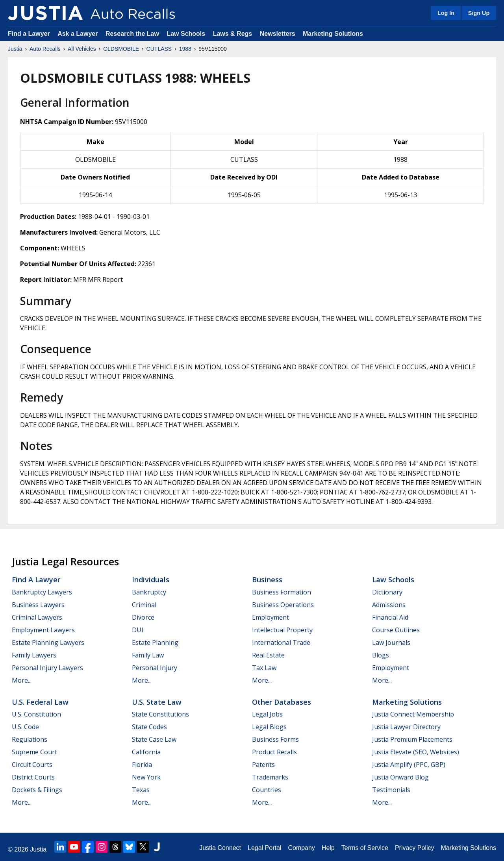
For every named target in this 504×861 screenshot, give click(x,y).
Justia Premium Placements (412, 739)
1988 (185, 49)
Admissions (389, 605)
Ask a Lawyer (79, 34)
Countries (267, 790)
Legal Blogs (269, 727)
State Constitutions (160, 714)
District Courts (33, 777)
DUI (138, 630)
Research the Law (132, 34)
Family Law (148, 655)
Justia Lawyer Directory (406, 727)
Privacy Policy (415, 848)
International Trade (281, 643)
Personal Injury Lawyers (47, 668)
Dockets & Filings (37, 790)
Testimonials (391, 790)
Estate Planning (155, 643)
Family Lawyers (34, 655)
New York (146, 777)
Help (328, 848)
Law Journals (391, 643)
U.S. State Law (157, 702)
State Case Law (154, 739)
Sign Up (479, 13)
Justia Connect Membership (413, 714)
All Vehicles (82, 49)
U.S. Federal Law (40, 702)
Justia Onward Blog (400, 777)
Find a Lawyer (29, 34)
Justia (15, 49)
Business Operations (283, 605)
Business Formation (282, 592)
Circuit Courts (32, 765)
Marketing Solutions (333, 34)
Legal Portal (264, 848)
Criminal (144, 605)
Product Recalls (274, 752)
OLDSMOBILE (121, 49)
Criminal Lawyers (37, 617)
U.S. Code (25, 727)
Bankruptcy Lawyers (42, 592)
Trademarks (270, 777)
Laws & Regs (233, 34)
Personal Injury (155, 668)
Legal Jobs (267, 714)
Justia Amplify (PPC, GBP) (409, 765)
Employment (271, 617)
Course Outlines (396, 630)
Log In (446, 13)
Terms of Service (365, 848)
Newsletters (278, 34)
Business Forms (275, 739)
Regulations (30, 739)
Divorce (143, 617)
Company (301, 848)
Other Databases (282, 702)
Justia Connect (220, 848)
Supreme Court (34, 752)
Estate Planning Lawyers (48, 643)
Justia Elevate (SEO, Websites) (416, 752)
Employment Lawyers (43, 630)
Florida (142, 765)
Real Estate (268, 655)
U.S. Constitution (36, 714)
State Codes (149, 727)
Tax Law (264, 668)
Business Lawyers (38, 605)
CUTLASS (159, 49)
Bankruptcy (149, 592)
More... (22, 680)
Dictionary (387, 592)
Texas (141, 790)
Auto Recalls (45, 49)
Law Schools (186, 34)
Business (267, 580)
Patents (263, 765)
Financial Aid (390, 617)
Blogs (381, 655)
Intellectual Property (282, 630)
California (146, 752)
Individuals (151, 580)
